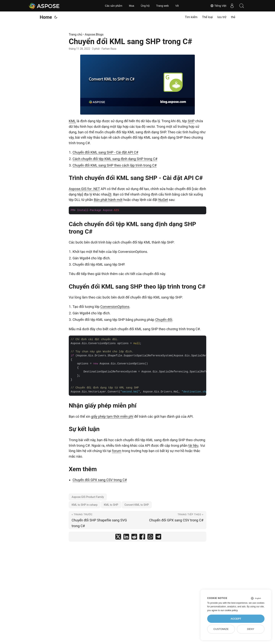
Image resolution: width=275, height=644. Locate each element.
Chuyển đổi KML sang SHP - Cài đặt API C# (105, 152)
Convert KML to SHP (137, 505)
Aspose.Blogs (94, 34)
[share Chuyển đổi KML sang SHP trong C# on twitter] (118, 538)
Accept (236, 619)
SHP (191, 121)
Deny (251, 629)
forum (117, 451)
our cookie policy (229, 610)
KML (72, 121)
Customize (221, 629)
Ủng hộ (145, 6)
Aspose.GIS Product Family (88, 497)
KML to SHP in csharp (85, 505)
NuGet (163, 200)
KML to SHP (111, 505)
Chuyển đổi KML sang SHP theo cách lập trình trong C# (115, 165)
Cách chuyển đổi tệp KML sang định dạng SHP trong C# (115, 159)
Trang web (163, 6)
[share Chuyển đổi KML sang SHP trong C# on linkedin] (126, 538)
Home (46, 17)
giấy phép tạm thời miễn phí (112, 416)
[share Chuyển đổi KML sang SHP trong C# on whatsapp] (150, 538)
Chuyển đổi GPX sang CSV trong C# (100, 480)
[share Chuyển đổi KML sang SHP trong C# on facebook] (142, 538)
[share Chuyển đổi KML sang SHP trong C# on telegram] (158, 538)
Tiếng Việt (218, 6)
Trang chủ (76, 34)
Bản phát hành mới (108, 200)
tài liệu (193, 445)
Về (177, 6)
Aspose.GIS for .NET (84, 189)
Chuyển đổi (164, 320)
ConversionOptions (115, 307)
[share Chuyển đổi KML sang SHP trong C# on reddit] (134, 538)
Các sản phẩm (114, 6)
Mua (131, 6)
